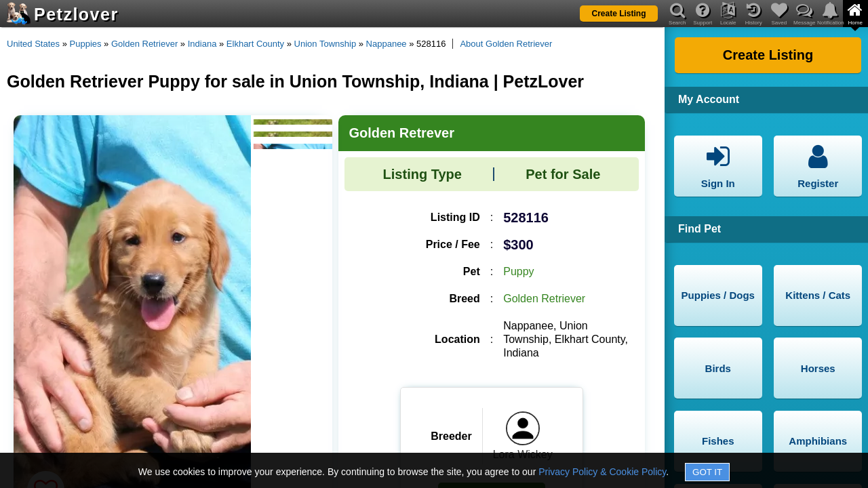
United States (33, 44)
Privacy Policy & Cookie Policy (602, 472)
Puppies (86, 44)
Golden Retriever (144, 44)
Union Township (325, 44)
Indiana (202, 44)
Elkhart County (255, 44)
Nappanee (387, 44)
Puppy (518, 271)
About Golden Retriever (506, 44)
